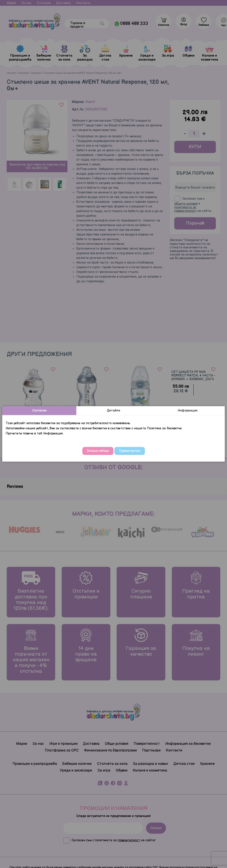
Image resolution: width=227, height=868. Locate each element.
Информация (188, 410)
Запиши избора (98, 451)
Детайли (113, 410)
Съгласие (39, 410)
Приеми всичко (130, 451)
